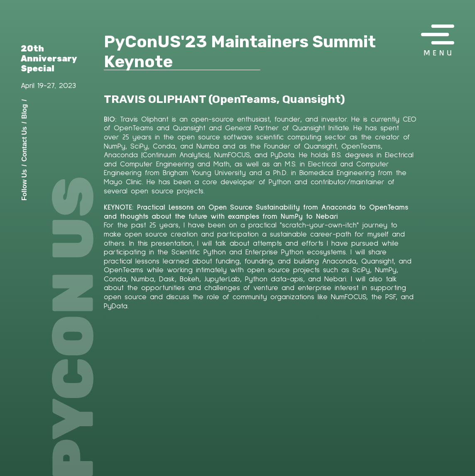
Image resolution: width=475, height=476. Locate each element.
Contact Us (24, 144)
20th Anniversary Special (49, 59)
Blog (24, 111)
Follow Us (24, 185)
